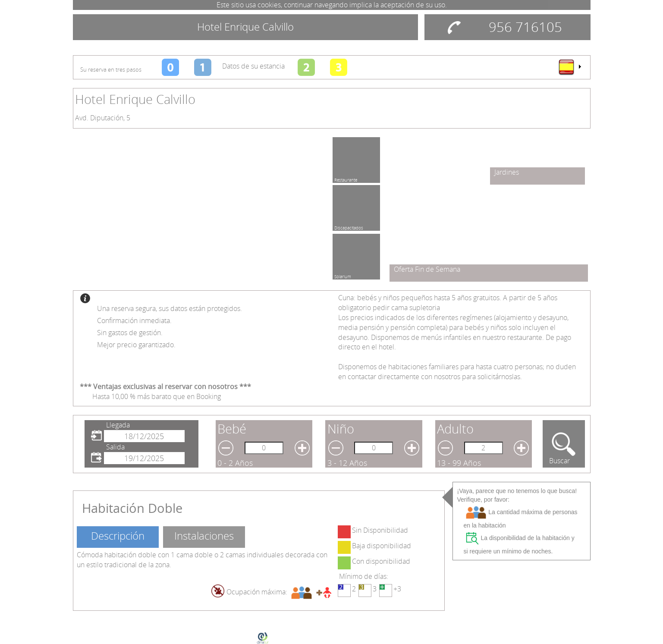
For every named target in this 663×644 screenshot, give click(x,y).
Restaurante (346, 179)
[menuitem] (569, 67)
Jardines (507, 172)
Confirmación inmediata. (134, 320)
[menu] (569, 67)
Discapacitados (349, 226)
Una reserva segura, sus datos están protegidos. (170, 308)
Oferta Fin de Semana (427, 269)
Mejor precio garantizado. (136, 345)
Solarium (343, 275)
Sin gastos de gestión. (130, 333)
